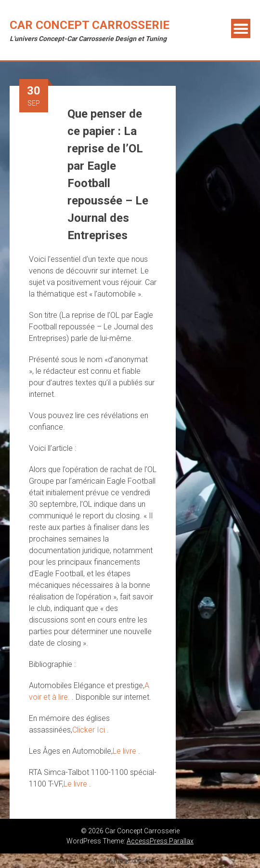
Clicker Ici (90, 730)
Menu (241, 28)
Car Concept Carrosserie (90, 25)
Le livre (125, 751)
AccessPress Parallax (160, 841)
